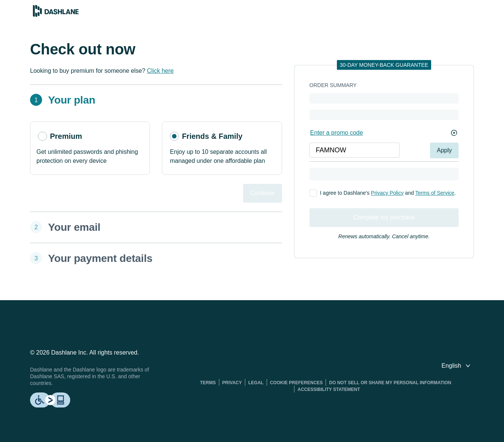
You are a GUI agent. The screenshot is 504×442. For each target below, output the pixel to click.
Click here (160, 71)
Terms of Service (435, 193)
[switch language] (457, 366)
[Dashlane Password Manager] (56, 15)
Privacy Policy (387, 193)
